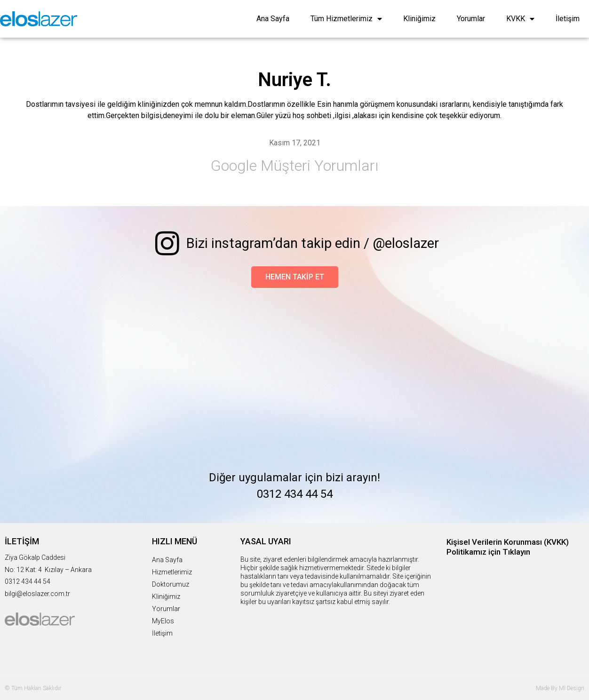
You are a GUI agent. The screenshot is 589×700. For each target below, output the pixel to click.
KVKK (520, 19)
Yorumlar (471, 19)
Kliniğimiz (419, 19)
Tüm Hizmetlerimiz (346, 19)
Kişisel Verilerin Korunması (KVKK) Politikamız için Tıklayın (508, 547)
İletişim (568, 19)
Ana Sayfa (273, 19)
